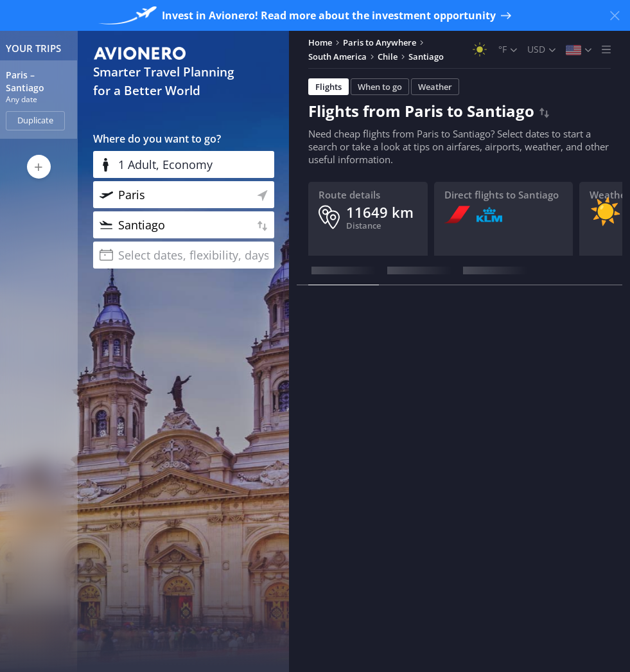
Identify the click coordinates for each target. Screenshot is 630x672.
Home (320, 42)
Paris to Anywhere (380, 42)
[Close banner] (615, 15)
